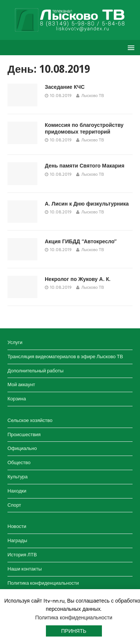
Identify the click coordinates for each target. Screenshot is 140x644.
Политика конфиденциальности (43, 583)
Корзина (17, 399)
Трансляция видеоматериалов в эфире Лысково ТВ (65, 357)
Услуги (15, 342)
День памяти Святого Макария (85, 166)
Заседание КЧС (65, 87)
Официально (22, 448)
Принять (74, 631)
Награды (17, 540)
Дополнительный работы (35, 371)
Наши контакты (25, 569)
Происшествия (24, 434)
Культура (18, 477)
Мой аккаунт (21, 384)
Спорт (14, 505)
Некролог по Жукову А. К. (78, 279)
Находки (17, 491)
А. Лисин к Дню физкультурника (87, 204)
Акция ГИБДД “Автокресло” (81, 241)
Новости (17, 526)
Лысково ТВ (93, 96)
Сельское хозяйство (30, 420)
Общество (19, 462)
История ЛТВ (22, 555)
